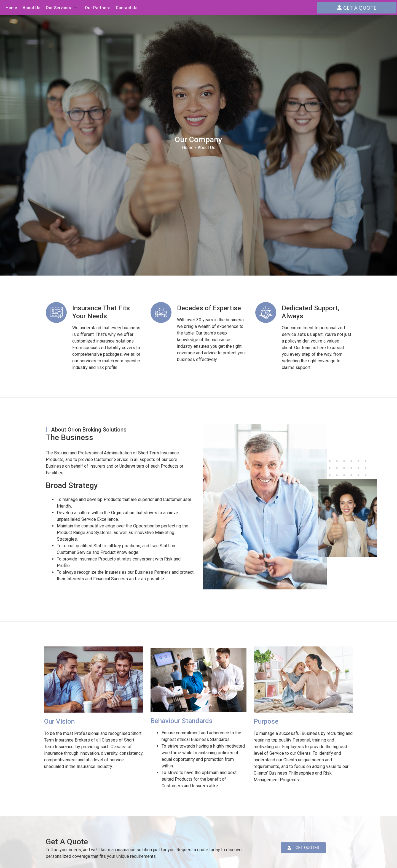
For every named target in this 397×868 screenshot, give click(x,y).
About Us (31, 8)
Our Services (61, 8)
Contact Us (127, 8)
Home (11, 8)
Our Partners (98, 8)
